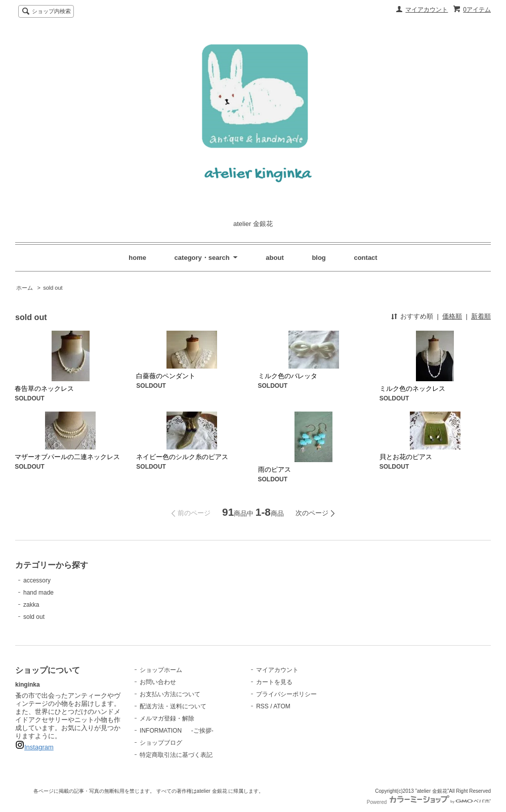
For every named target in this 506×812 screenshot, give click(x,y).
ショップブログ (161, 743)
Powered (429, 802)
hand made (38, 593)
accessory (37, 580)
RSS (262, 706)
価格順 (452, 316)
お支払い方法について (170, 694)
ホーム (25, 288)
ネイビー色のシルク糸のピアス (182, 457)
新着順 (481, 316)
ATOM (282, 706)
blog (319, 258)
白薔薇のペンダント (166, 376)
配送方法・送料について (173, 706)
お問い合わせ (158, 682)
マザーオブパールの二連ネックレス (67, 457)
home (137, 258)
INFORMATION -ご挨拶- (177, 731)
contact (365, 258)
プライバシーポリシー (286, 694)
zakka (31, 605)
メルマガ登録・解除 (167, 718)
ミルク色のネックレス (412, 389)
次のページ (312, 513)
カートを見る (274, 682)
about (275, 258)
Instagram (39, 747)
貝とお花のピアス (406, 457)
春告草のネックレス (44, 389)
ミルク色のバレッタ (288, 376)
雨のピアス (275, 469)
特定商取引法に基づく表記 (176, 755)
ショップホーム (161, 670)
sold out (53, 288)
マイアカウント (427, 10)
